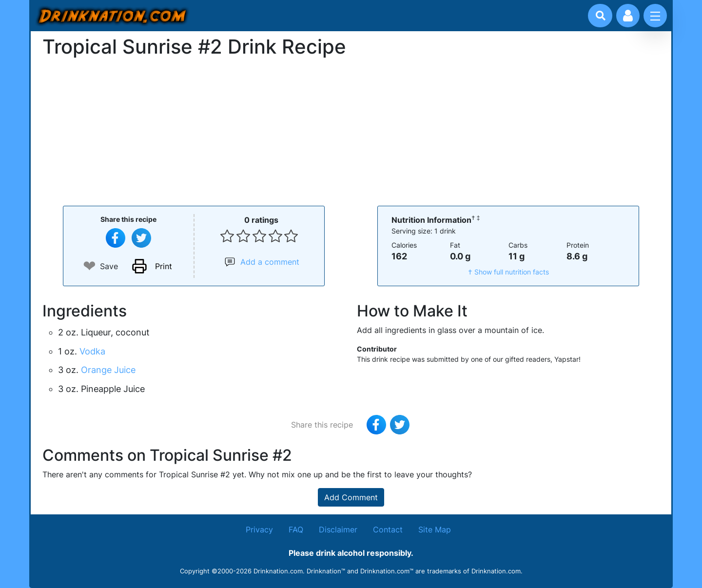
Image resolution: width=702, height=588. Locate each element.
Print (164, 266)
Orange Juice (108, 370)
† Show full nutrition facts (508, 272)
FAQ (296, 529)
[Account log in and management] (628, 16)
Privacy (259, 529)
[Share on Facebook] (116, 238)
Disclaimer (338, 529)
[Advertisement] (351, 131)
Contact (388, 529)
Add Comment (351, 497)
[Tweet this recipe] (141, 238)
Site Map (435, 529)
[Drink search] (601, 16)
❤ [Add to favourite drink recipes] (89, 266)
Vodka (92, 351)
